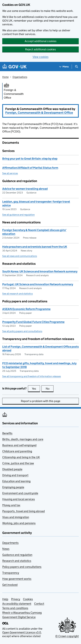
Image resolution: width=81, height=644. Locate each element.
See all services (10, 173)
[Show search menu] (76, 67)
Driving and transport (15, 475)
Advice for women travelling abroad (25, 189)
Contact (39, 604)
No (50, 389)
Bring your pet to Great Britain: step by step (30, 159)
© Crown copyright (67, 636)
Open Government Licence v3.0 (22, 632)
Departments (10, 543)
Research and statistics (17, 561)
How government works (17, 579)
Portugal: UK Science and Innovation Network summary (38, 284)
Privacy (16, 599)
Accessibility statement (17, 604)
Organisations (20, 77)
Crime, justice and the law (18, 463)
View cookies (41, 57)
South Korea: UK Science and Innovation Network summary (40, 271)
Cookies (28, 599)
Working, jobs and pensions (19, 523)
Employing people (13, 487)
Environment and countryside (20, 493)
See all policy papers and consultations (22, 331)
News (6, 549)
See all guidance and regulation (18, 215)
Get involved (10, 585)
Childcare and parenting (17, 451)
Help (5, 599)
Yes (36, 389)
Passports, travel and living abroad (24, 511)
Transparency (11, 573)
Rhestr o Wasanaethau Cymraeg (22, 613)
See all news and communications (20, 256)
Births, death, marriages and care (23, 439)
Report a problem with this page (41, 401)
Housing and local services (19, 499)
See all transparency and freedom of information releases (32, 376)
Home (5, 77)
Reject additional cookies (40, 49)
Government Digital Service (19, 617)
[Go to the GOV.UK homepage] (14, 67)
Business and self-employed (19, 445)
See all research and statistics (18, 294)
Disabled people (12, 469)
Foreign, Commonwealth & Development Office (39, 113)
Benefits (7, 433)
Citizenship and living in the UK (21, 457)
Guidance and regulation (17, 555)
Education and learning (16, 481)
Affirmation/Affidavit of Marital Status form (30, 168)
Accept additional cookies (41, 41)
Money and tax (11, 505)
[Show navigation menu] (64, 67)
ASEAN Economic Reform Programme (26, 309)
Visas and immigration (16, 517)
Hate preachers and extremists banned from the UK (35, 247)
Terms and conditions (15, 608)
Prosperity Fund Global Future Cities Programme (33, 322)
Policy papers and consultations (22, 567)
